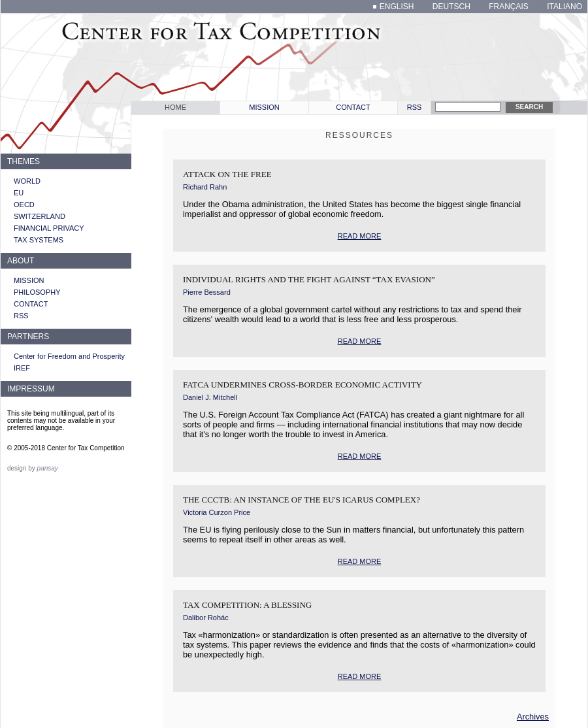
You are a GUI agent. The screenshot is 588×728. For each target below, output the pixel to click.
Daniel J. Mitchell (210, 397)
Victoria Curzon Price (217, 512)
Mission (264, 107)
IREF (22, 368)
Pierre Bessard (207, 292)
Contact (353, 107)
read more (360, 236)
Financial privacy (49, 228)
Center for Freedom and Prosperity (69, 356)
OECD (24, 205)
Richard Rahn (205, 187)
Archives (533, 717)
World (27, 181)
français (509, 7)
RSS (415, 107)
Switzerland (40, 216)
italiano (564, 7)
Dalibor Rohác (206, 618)
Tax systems (39, 240)
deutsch (451, 7)
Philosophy (37, 292)
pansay (48, 468)
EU (19, 193)
